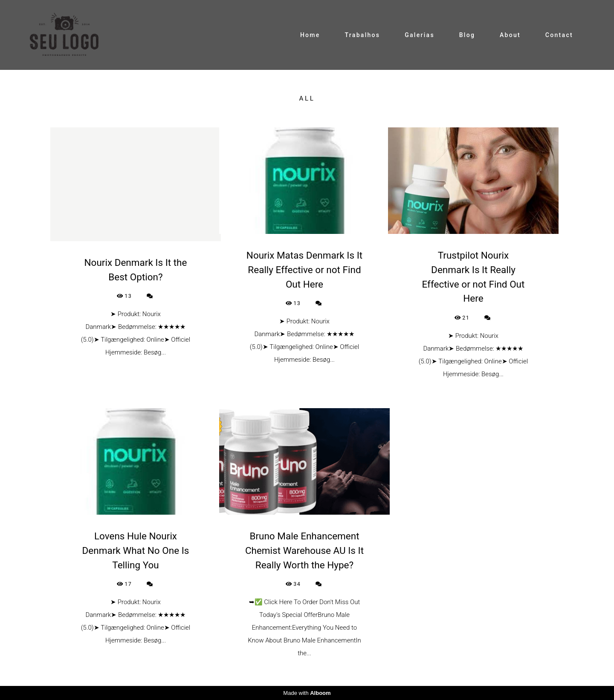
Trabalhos (362, 35)
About (510, 35)
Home (310, 35)
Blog (467, 35)
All (307, 99)
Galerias (420, 35)
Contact (559, 35)
